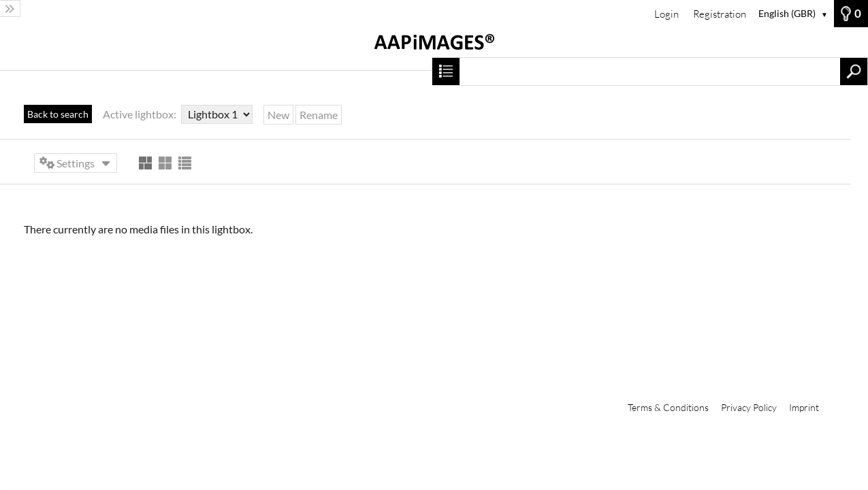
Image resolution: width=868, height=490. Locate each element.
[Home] (434, 49)
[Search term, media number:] (650, 71)
